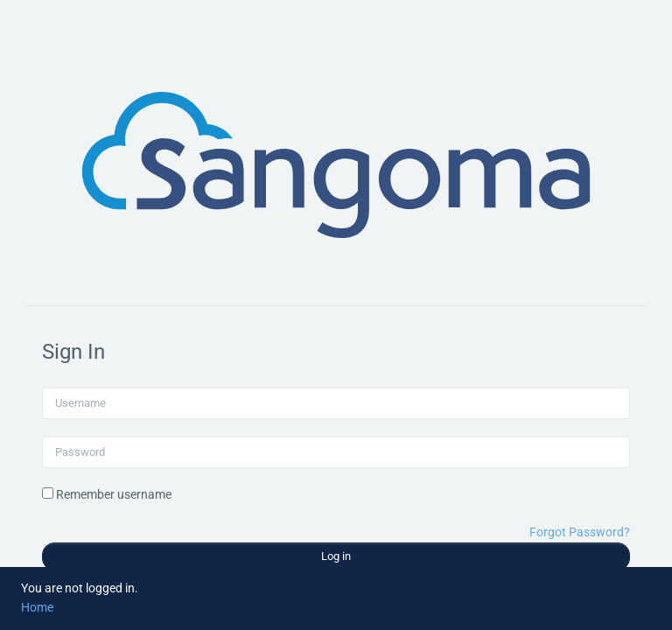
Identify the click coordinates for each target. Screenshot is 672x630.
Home (37, 607)
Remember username (114, 494)
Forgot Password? (580, 532)
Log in (336, 556)
